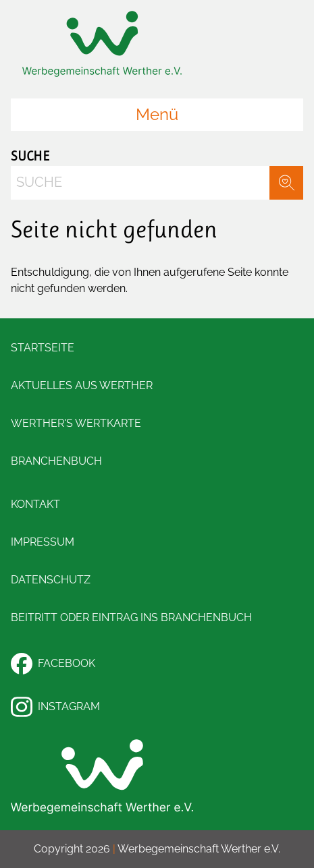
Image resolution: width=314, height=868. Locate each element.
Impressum (43, 542)
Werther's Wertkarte (76, 423)
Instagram (55, 707)
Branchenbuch (56, 461)
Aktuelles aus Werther (82, 385)
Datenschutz (51, 580)
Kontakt (35, 504)
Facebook (53, 664)
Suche (30, 156)
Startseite (43, 348)
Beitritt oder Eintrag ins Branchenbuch (131, 617)
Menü (157, 114)
